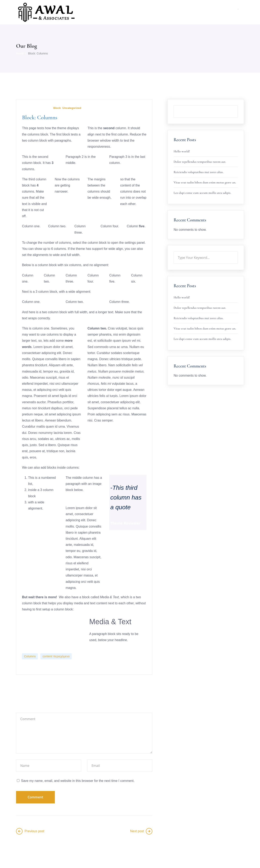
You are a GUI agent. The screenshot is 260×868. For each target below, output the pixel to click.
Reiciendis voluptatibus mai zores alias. (199, 172)
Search (238, 105)
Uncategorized (73, 108)
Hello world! (182, 151)
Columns (30, 657)
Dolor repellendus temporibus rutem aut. (200, 162)
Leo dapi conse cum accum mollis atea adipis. (202, 193)
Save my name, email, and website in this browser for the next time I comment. (78, 781)
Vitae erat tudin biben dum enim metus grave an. (205, 182)
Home (20, 53)
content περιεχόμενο (56, 657)
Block (58, 108)
